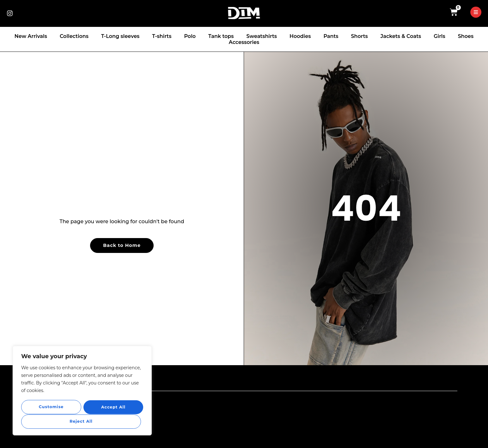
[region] (82, 391)
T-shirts (162, 36)
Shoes (466, 36)
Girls (439, 36)
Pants (331, 36)
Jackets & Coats (401, 36)
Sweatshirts (262, 36)
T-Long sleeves (120, 36)
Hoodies (300, 36)
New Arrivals (31, 36)
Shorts (359, 36)
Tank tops (221, 36)
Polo (190, 36)
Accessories (244, 42)
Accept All (82, 421)
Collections (74, 36)
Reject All (112, 407)
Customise (51, 407)
